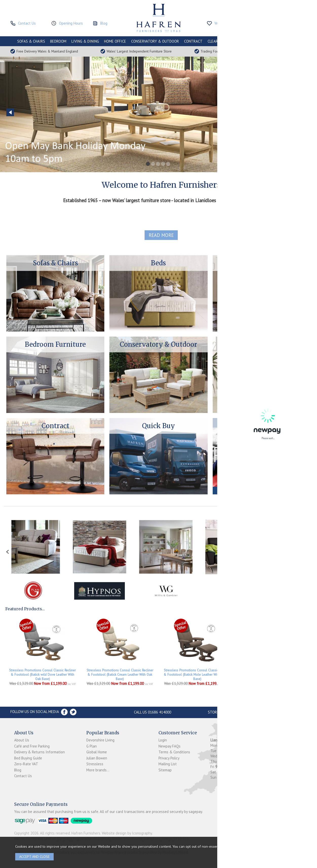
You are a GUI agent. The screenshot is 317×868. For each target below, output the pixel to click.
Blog (18, 770)
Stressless (95, 764)
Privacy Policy (169, 758)
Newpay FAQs (170, 746)
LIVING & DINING (85, 41)
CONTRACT (193, 41)
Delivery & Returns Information (39, 752)
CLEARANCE (217, 41)
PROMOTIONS (243, 41)
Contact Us (23, 776)
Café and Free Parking (32, 746)
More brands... (98, 770)
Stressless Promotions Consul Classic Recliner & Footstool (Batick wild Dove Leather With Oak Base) (42, 675)
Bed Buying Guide (28, 758)
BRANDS (293, 41)
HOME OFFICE (115, 41)
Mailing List (168, 764)
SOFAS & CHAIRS (31, 41)
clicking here (251, 846)
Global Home (97, 752)
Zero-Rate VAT (26, 764)
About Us (22, 740)
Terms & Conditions (174, 752)
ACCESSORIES (270, 41)
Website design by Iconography (127, 833)
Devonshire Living (100, 740)
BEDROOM (58, 41)
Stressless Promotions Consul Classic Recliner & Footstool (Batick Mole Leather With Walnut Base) (197, 675)
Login (163, 740)
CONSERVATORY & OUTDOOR (155, 41)
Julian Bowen (97, 758)
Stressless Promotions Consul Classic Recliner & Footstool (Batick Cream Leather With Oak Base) (120, 675)
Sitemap (165, 770)
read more (161, 235)
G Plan (92, 746)
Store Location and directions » (238, 712)
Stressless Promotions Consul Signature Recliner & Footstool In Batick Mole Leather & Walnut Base (275, 675)
